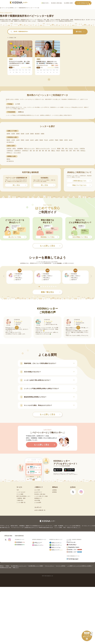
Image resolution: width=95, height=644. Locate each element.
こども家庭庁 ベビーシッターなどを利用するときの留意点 (79, 566)
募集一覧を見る (51, 292)
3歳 (40, 151)
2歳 (37, 151)
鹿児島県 (37, 134)
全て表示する (10, 142)
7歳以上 (53, 151)
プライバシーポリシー (50, 566)
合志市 (71, 140)
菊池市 (41, 140)
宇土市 (46, 140)
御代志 (8, 159)
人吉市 (18, 140)
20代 (71, 151)
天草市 (66, 140)
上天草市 (51, 140)
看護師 (59, 149)
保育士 (14, 149)
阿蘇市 (61, 140)
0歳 (31, 151)
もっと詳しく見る (50, 414)
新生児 (58, 151)
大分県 (27, 134)
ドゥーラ (53, 149)
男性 (63, 149)
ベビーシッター (33, 20)
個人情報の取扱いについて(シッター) (19, 566)
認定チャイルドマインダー (43, 149)
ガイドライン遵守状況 (61, 566)
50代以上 (83, 151)
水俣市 (27, 140)
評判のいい (10, 153)
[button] (39, 287)
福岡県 (8, 134)
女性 (66, 149)
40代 (78, 151)
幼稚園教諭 (20, 149)
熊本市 (8, 140)
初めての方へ (45, 3)
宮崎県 (32, 134)
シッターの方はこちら (84, 3)
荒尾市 (23, 140)
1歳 (34, 151)
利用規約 (7, 566)
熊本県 (23, 134)
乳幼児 (63, 151)
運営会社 (2, 566)
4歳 (43, 151)
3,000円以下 (25, 151)
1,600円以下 (10, 151)
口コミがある (17, 153)
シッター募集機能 (57, 263)
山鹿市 (37, 140)
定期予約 (9, 149)
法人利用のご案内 (68, 3)
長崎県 (18, 134)
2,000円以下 (18, 151)
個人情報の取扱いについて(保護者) (36, 566)
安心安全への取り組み (57, 3)
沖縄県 (42, 134)
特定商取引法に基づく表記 (6, 568)
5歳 (46, 151)
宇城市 (57, 140)
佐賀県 (13, 134)
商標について (16, 568)
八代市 (13, 140)
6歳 (49, 151)
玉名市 (32, 140)
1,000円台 (82, 149)
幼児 (67, 151)
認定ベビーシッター (30, 149)
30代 (74, 151)
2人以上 (71, 149)
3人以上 (76, 149)
